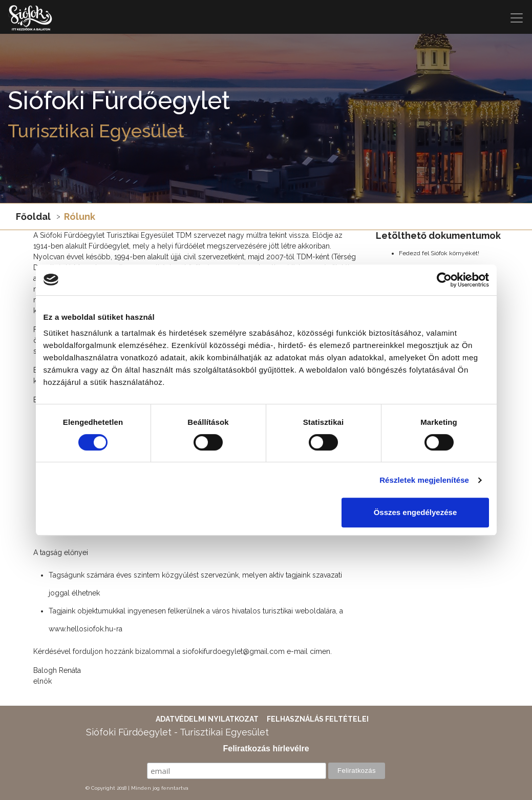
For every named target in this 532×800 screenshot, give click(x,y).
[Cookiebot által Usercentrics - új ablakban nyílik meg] (444, 280)
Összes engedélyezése (416, 512)
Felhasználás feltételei (318, 719)
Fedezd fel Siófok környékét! (439, 253)
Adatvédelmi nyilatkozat (207, 719)
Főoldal (33, 217)
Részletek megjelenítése (424, 480)
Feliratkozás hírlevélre (266, 748)
